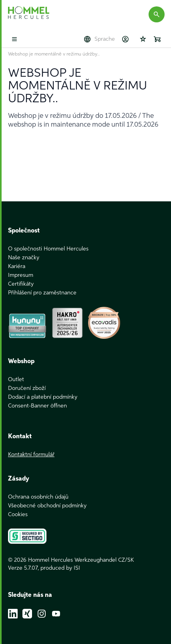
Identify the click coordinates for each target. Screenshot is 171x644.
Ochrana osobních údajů (38, 497)
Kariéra (17, 266)
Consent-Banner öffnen (37, 406)
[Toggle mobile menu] (14, 39)
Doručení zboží (27, 388)
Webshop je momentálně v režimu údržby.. (54, 54)
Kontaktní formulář (31, 455)
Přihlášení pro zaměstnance (42, 293)
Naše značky (24, 258)
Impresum (21, 275)
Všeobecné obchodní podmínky (47, 506)
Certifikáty (21, 284)
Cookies (18, 515)
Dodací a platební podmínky (43, 397)
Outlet (16, 380)
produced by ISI (60, 568)
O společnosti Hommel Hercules (48, 249)
